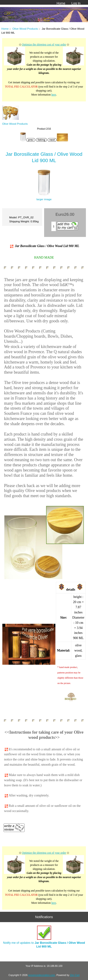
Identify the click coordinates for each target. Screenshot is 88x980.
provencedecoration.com (42, 975)
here (54, 95)
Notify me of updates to (44, 937)
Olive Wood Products (25, 29)
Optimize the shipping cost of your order (44, 45)
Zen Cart (75, 975)
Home (61, 3)
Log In (76, 3)
